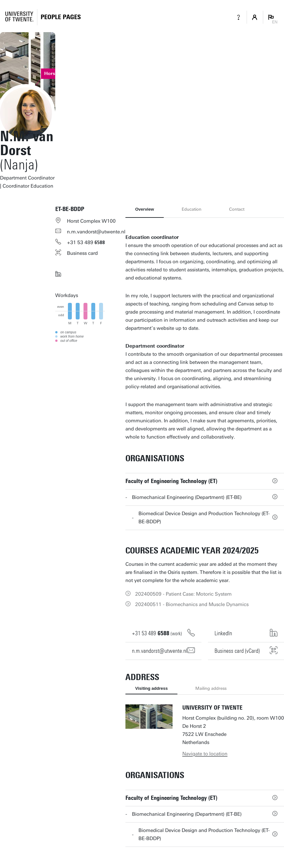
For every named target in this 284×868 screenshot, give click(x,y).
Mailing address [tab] (211, 688)
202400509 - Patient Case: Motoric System (183, 594)
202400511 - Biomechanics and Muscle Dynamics (192, 604)
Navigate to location (205, 754)
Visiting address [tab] (151, 688)
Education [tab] (192, 209)
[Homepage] (61, 17)
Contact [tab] (237, 209)
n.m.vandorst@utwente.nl (96, 232)
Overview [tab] (145, 209)
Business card (82, 253)
